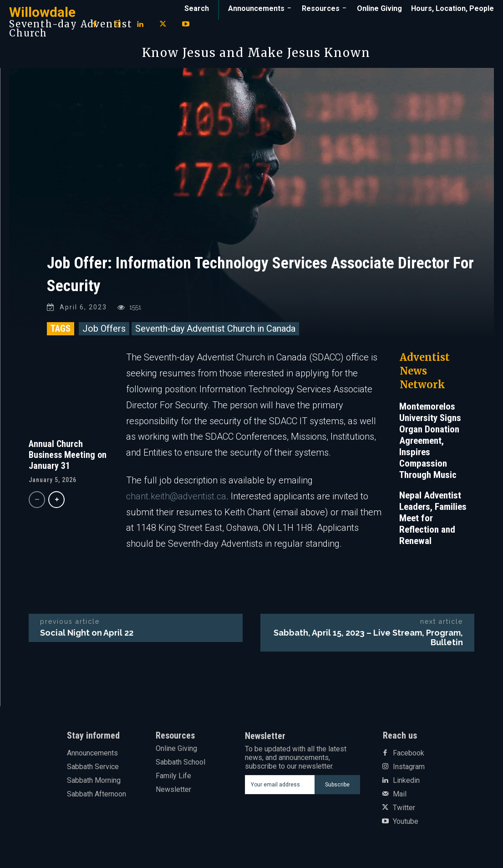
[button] (197, 9)
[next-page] (56, 502)
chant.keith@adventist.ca (176, 499)
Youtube (406, 825)
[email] (280, 788)
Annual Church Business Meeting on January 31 (68, 457)
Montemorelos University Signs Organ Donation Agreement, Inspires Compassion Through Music (430, 444)
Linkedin (406, 784)
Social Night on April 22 (87, 636)
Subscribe (337, 788)
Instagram (409, 770)
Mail (400, 797)
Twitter (404, 811)
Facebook (409, 756)
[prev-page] (37, 502)
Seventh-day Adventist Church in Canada (215, 332)
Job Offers (104, 332)
